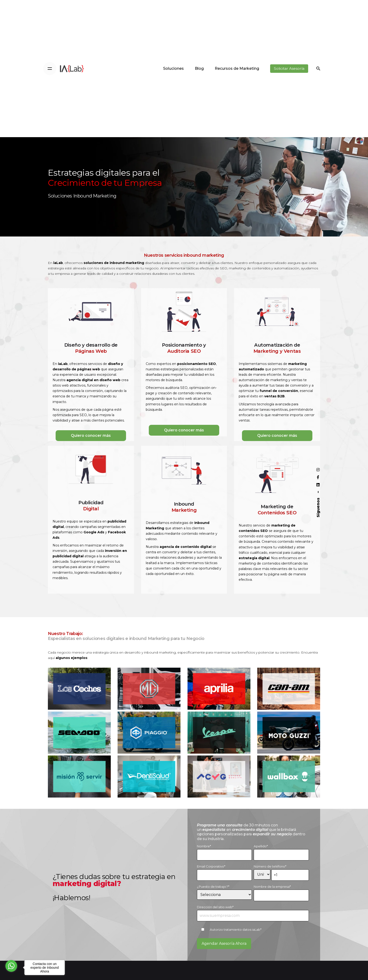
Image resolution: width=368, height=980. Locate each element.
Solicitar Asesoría (289, 68)
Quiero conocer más (91, 436)
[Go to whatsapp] (11, 966)
